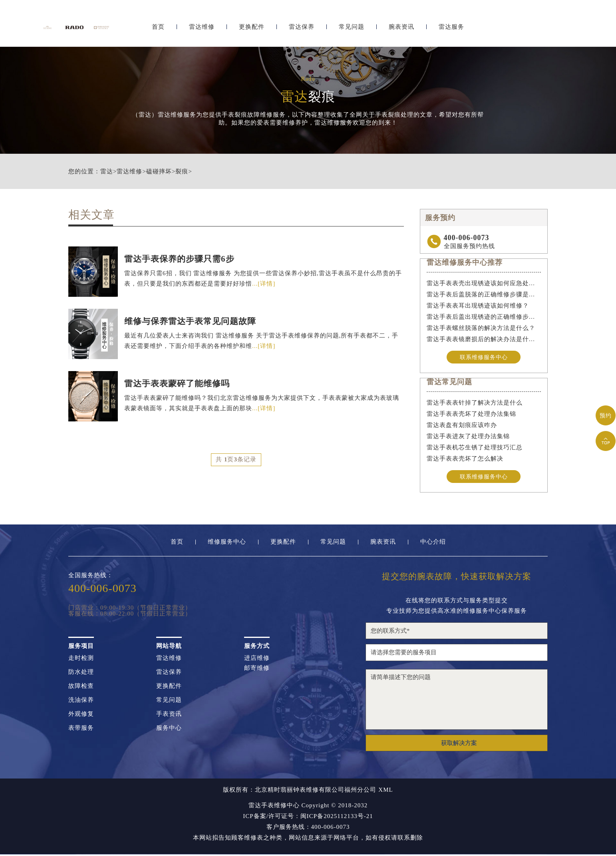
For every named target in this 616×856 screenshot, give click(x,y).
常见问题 (352, 27)
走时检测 (81, 660)
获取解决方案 (459, 745)
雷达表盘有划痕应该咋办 (462, 426)
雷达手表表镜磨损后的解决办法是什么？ (484, 339)
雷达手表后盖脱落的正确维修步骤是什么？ (484, 294)
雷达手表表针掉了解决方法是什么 (475, 403)
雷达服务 (451, 27)
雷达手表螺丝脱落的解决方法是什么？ (481, 328)
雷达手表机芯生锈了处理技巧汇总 (475, 448)
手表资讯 (169, 716)
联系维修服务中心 (484, 357)
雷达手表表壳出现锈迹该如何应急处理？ (484, 283)
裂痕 (182, 172)
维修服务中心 (227, 543)
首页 (158, 27)
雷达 (107, 172)
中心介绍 (433, 543)
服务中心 (169, 730)
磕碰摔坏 (159, 172)
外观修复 (81, 716)
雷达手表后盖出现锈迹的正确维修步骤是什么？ (484, 317)
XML (385, 791)
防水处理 (81, 674)
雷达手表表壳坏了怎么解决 (465, 459)
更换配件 (252, 27)
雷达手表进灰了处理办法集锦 (468, 437)
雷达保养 (302, 27)
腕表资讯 (401, 27)
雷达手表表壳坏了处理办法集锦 (471, 415)
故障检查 (81, 688)
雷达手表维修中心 (274, 807)
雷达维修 (202, 27)
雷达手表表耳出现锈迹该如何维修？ (478, 306)
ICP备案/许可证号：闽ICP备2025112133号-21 (308, 818)
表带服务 (81, 730)
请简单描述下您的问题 (457, 701)
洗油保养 (81, 702)
